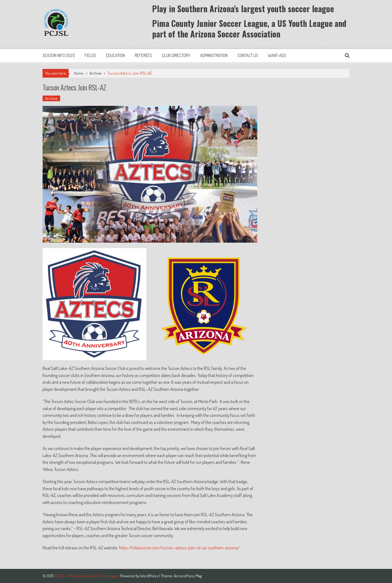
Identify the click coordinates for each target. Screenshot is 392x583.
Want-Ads (277, 55)
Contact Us (248, 55)
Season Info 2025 (59, 55)
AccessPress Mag (188, 576)
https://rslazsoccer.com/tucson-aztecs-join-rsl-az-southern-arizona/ (180, 548)
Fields (90, 55)
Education (115, 55)
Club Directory (176, 55)
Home (79, 73)
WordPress (150, 576)
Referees (143, 55)
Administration (214, 55)
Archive (96, 73)
